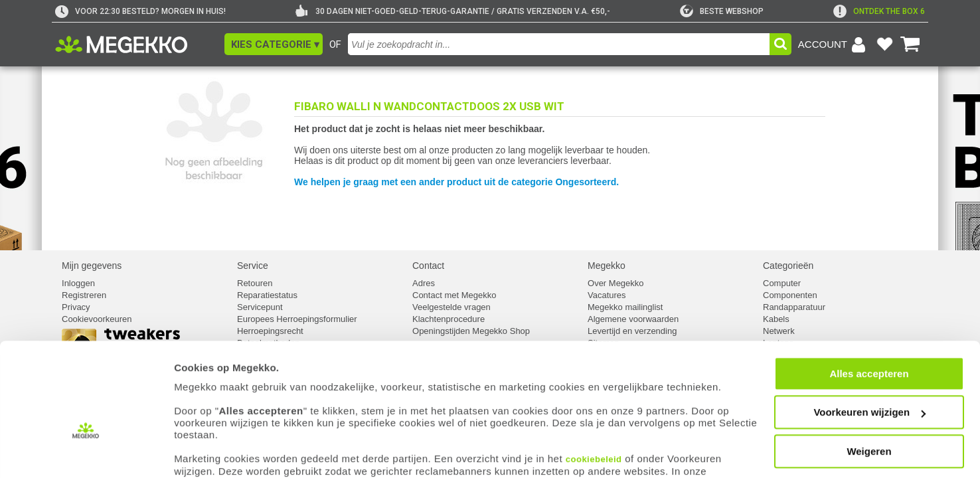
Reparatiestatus (267, 295)
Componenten (790, 295)
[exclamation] (879, 11)
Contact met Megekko (454, 295)
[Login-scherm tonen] (834, 44)
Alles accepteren (869, 330)
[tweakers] (722, 11)
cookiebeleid (594, 416)
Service (253, 266)
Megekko (607, 266)
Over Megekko (616, 283)
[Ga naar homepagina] (136, 44)
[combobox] (559, 44)
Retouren (255, 283)
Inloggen (78, 283)
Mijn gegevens (92, 266)
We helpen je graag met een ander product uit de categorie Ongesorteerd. (456, 182)
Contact (428, 266)
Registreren (84, 295)
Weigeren (869, 408)
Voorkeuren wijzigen (869, 369)
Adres (424, 283)
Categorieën (788, 266)
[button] (274, 44)
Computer (782, 283)
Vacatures (607, 295)
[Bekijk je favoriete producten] (884, 44)
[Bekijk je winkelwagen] (910, 44)
